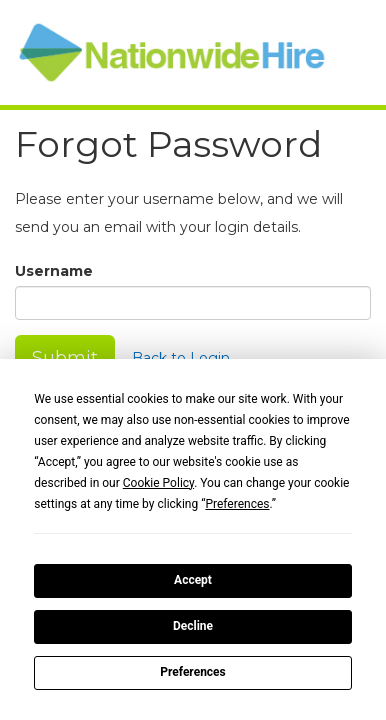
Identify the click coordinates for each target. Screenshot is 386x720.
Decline (193, 626)
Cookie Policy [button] (158, 483)
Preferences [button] (237, 504)
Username (54, 271)
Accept (193, 580)
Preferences (193, 672)
